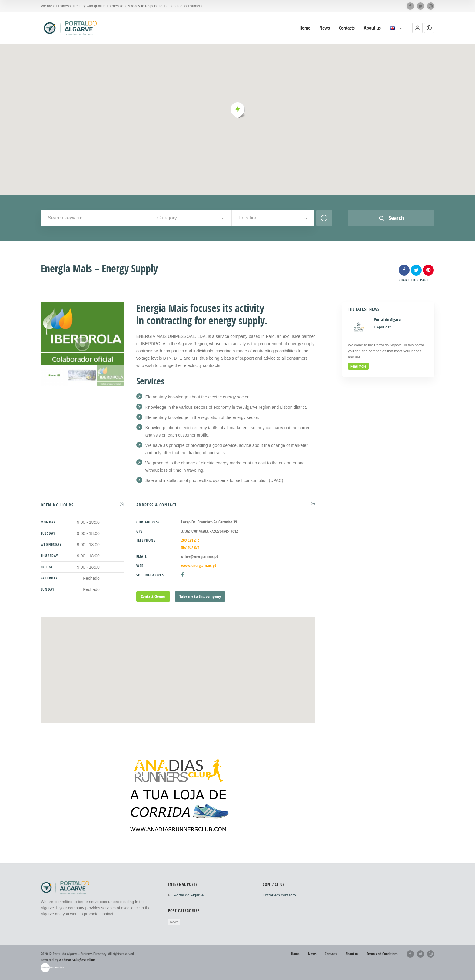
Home (295, 954)
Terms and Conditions (382, 954)
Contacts (331, 954)
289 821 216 (190, 540)
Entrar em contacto (279, 895)
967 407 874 (190, 547)
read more (358, 366)
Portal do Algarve (189, 895)
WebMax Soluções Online (77, 960)
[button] (417, 28)
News (174, 922)
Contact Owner (153, 596)
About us (352, 954)
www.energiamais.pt (199, 565)
